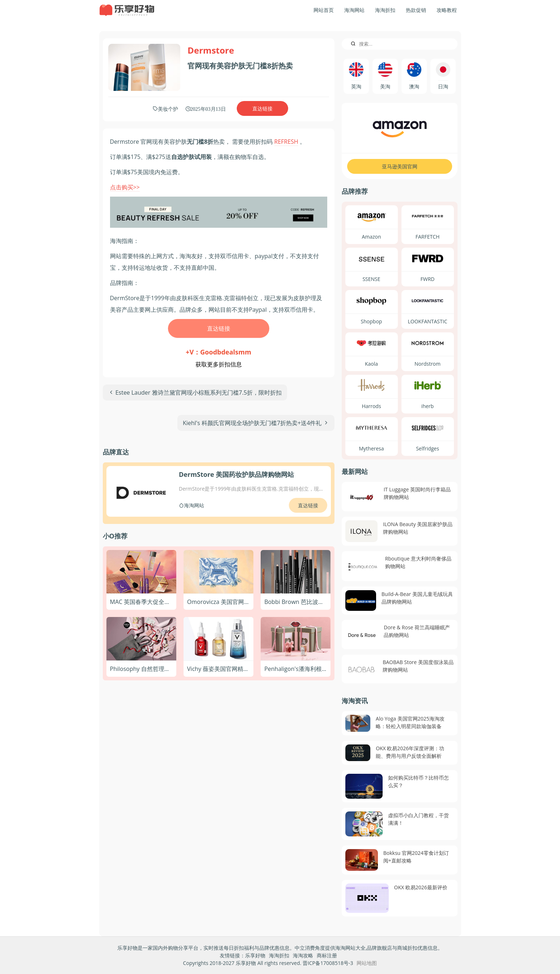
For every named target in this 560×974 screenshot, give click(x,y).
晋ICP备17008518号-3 (328, 963)
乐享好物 (255, 955)
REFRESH (286, 142)
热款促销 (416, 10)
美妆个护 (168, 109)
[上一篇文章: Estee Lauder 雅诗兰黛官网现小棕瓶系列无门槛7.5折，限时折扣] (195, 392)
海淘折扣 (385, 10)
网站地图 (367, 963)
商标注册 (327, 955)
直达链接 (262, 108)
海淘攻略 (303, 955)
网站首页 (324, 10)
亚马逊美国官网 (400, 166)
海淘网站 (354, 10)
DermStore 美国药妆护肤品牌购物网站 (236, 474)
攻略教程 (447, 10)
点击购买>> (125, 187)
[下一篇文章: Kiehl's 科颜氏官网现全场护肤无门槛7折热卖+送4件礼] (256, 423)
